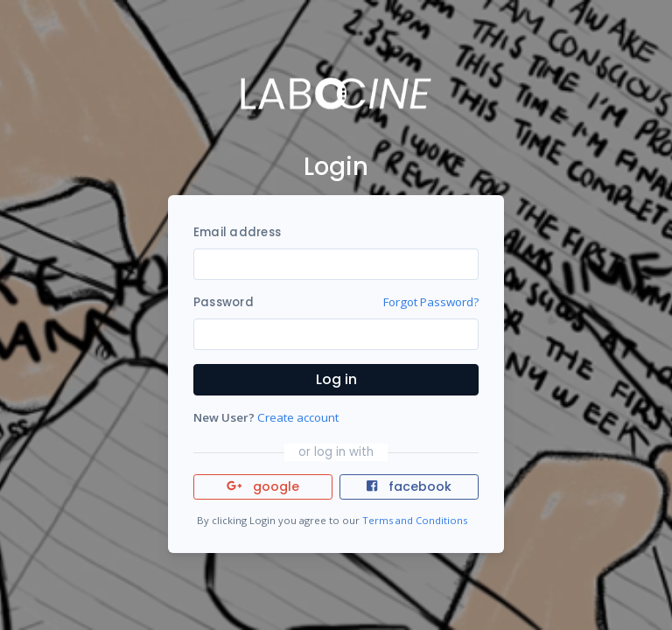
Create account (298, 417)
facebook (409, 486)
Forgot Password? (431, 302)
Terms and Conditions (415, 520)
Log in (336, 379)
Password (224, 302)
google (263, 486)
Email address (237, 232)
